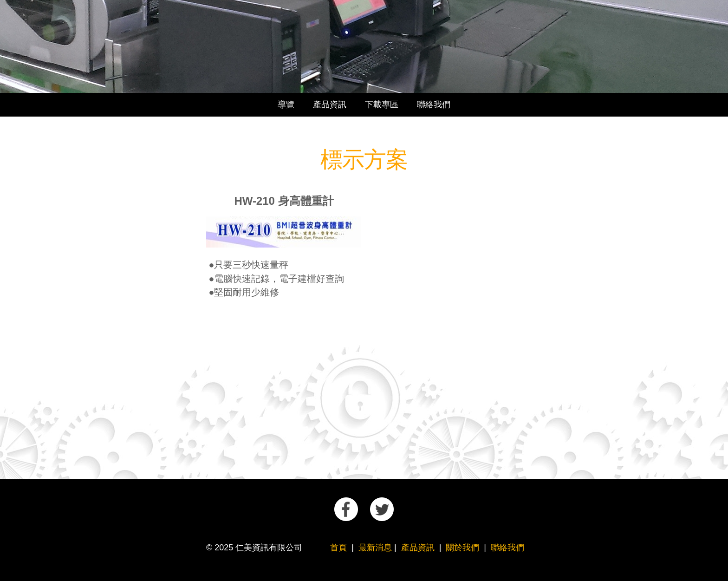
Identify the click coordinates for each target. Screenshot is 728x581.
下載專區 (382, 104)
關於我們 (462, 548)
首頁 (338, 548)
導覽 (286, 104)
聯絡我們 (434, 104)
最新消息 (375, 548)
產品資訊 (330, 104)
